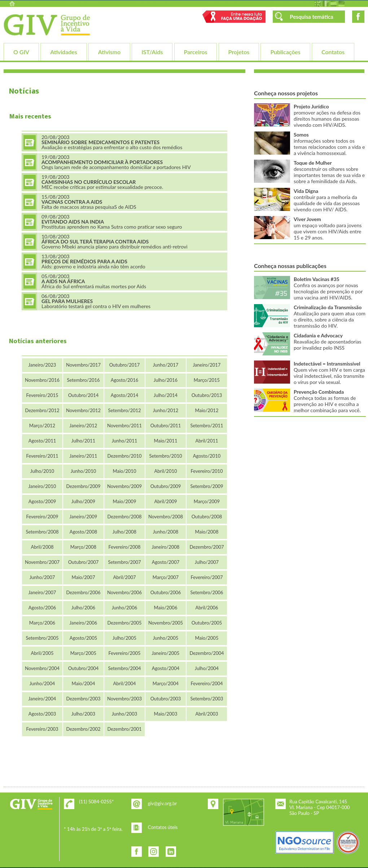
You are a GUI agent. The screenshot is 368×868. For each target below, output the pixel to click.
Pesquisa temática (311, 17)
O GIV (21, 52)
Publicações (285, 52)
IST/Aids (152, 52)
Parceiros (196, 52)
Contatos (333, 52)
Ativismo (109, 52)
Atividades (63, 52)
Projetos (239, 52)
